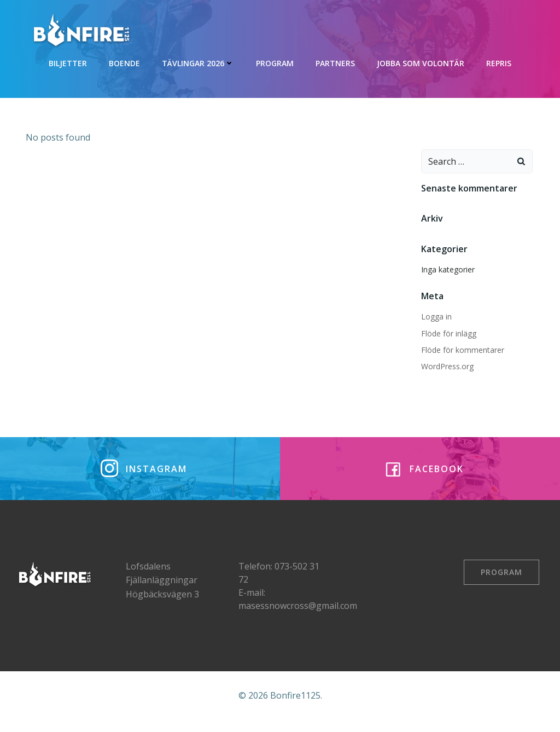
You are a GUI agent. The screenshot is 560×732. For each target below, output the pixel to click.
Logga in (435, 316)
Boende (124, 60)
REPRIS (499, 60)
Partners (335, 60)
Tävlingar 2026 (198, 60)
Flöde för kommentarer (461, 349)
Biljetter (68, 60)
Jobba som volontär (421, 60)
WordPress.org (446, 366)
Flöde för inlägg (447, 332)
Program (275, 60)
